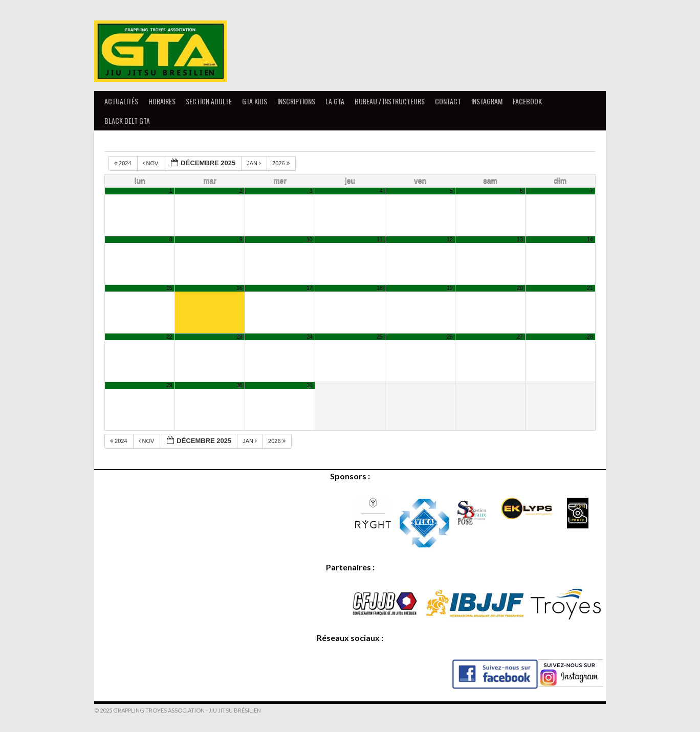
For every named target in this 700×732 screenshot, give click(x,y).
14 (590, 239)
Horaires (162, 101)
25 (380, 337)
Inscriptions (296, 101)
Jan (255, 163)
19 (450, 288)
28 (590, 337)
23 (239, 337)
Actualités (121, 101)
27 (520, 337)
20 (520, 288)
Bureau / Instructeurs (390, 101)
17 (310, 288)
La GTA (335, 101)
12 (450, 239)
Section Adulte (209, 101)
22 (169, 337)
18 (380, 288)
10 (310, 239)
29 (169, 385)
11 (380, 239)
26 (450, 337)
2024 (124, 163)
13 (520, 239)
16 (239, 288)
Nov (151, 163)
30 (239, 385)
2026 (282, 163)
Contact (448, 101)
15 (169, 288)
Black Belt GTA (127, 120)
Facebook (527, 101)
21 (590, 288)
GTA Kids (255, 101)
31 (310, 385)
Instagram (487, 101)
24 (310, 337)
